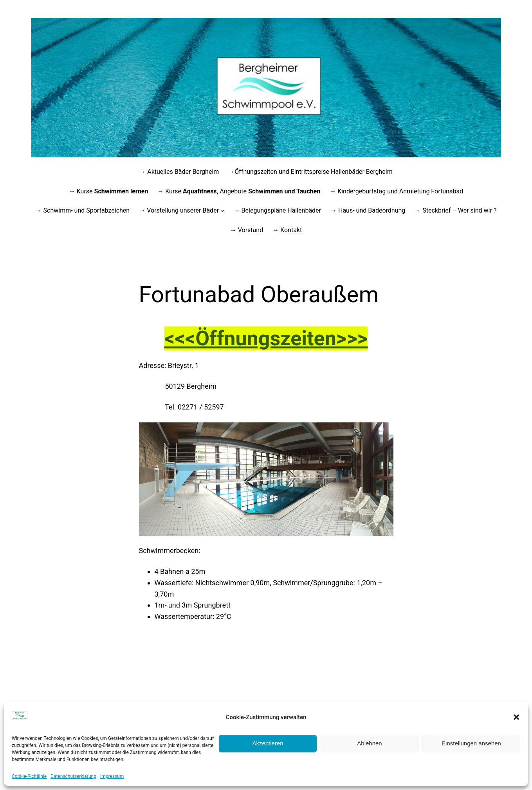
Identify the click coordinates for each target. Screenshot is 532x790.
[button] (516, 717)
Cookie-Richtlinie (29, 776)
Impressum (112, 776)
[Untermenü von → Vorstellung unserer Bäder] (222, 211)
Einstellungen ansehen (471, 743)
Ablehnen (369, 743)
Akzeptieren (268, 743)
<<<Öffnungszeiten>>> (266, 338)
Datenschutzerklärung (73, 776)
